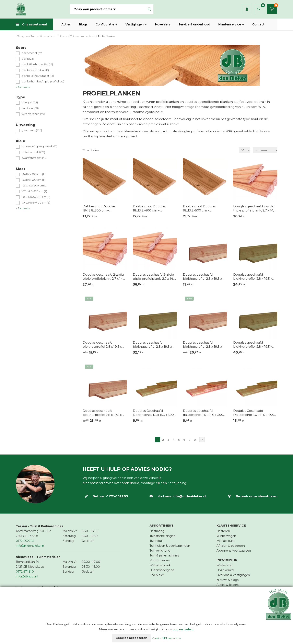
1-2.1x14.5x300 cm (34, 186)
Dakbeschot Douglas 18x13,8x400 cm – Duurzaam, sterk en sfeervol (155, 208)
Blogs (83, 24)
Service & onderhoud (194, 24)
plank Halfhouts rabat (38, 76)
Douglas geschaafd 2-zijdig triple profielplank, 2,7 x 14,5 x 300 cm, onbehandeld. (104, 277)
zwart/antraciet (34, 158)
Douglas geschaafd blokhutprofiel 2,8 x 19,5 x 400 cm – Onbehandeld (202, 345)
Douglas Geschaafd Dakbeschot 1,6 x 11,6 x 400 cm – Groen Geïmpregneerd (255, 413)
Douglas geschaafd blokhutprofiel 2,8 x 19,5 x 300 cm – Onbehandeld (102, 345)
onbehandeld (33, 152)
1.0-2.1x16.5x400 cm (36, 203)
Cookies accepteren (131, 638)
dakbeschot (32, 53)
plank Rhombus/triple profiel (43, 82)
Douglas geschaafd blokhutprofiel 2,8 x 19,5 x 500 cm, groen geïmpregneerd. (253, 345)
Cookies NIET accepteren (166, 638)
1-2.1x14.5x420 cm (34, 191)
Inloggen (247, 9)
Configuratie (105, 24)
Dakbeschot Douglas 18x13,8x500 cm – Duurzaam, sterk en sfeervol (205, 208)
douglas (30, 102)
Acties (66, 24)
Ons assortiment (35, 24)
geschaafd (32, 130)
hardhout (30, 108)
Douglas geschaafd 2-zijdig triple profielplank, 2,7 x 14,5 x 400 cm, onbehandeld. (154, 277)
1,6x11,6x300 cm (33, 174)
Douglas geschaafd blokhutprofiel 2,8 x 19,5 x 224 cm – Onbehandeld (202, 277)
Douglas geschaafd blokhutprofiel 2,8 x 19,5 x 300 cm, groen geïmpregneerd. (253, 277)
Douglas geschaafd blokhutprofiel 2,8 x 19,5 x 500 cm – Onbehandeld (102, 413)
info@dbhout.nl (27, 576)
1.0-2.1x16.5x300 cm (36, 197)
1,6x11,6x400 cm (33, 180)
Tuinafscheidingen (162, 536)
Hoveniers (163, 24)
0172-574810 (25, 572)
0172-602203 (117, 496)
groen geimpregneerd (39, 146)
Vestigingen (135, 24)
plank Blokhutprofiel (37, 64)
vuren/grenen (33, 114)
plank (28, 59)
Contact (258, 24)
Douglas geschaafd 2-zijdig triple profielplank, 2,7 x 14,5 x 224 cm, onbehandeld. (254, 208)
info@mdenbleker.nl (189, 496)
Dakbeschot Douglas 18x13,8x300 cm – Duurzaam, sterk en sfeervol (104, 208)
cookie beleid (183, 629)
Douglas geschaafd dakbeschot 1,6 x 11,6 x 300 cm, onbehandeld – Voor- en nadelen (203, 413)
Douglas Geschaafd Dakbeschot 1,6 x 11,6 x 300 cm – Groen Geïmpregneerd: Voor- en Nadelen (153, 413)
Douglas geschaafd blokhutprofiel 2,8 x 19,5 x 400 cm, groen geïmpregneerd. (152, 345)
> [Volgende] (202, 440)
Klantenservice (230, 24)
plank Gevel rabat (35, 70)
